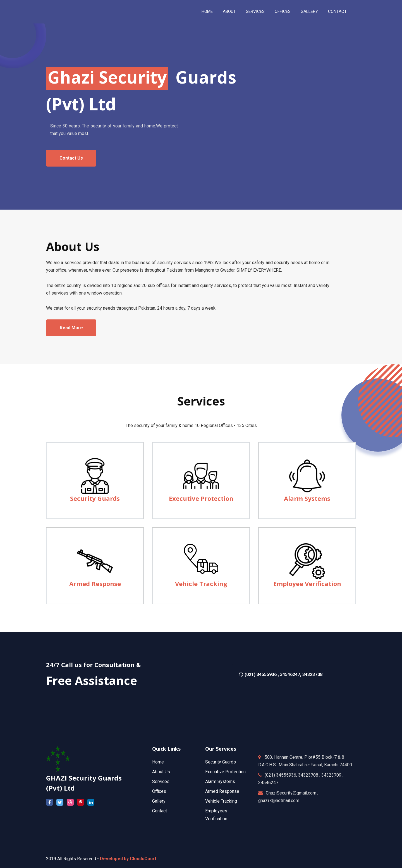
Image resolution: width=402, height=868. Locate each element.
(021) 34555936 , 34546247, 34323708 (281, 674)
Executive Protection (225, 772)
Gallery (309, 11)
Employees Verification (216, 815)
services (255, 11)
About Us (161, 772)
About (229, 11)
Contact (160, 811)
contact (337, 11)
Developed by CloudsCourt (128, 859)
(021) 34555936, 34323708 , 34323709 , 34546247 (301, 779)
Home (207, 11)
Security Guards (221, 762)
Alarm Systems (220, 782)
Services (161, 782)
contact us (71, 158)
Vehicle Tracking (221, 801)
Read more (71, 328)
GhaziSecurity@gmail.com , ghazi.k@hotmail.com (288, 797)
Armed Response (222, 791)
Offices (283, 11)
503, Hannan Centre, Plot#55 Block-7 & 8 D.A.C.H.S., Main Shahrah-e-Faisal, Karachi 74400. (306, 761)
